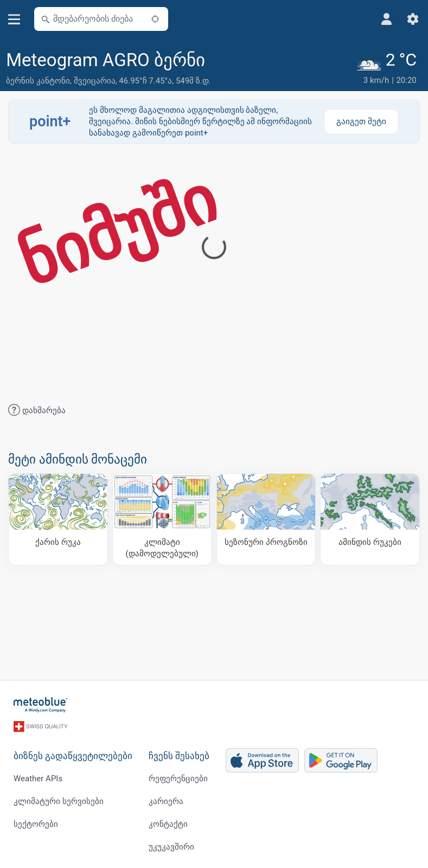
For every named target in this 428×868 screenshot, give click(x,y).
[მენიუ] (14, 19)
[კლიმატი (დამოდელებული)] (162, 519)
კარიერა (166, 801)
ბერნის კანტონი (38, 81)
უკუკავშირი (171, 847)
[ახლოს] (155, 19)
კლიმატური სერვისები (59, 801)
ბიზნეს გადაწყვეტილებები (73, 756)
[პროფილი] (387, 19)
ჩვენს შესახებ (179, 756)
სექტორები (36, 824)
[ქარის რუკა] (58, 519)
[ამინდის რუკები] (370, 519)
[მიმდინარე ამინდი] (388, 69)
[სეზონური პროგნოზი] (266, 519)
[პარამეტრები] (413, 19)
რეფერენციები (178, 779)
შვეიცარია (95, 81)
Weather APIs (38, 779)
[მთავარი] (41, 705)
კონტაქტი (168, 824)
